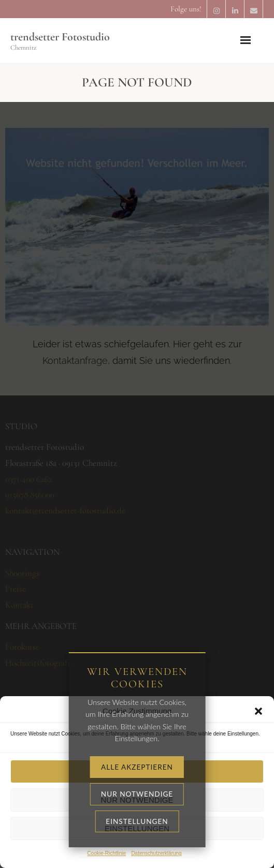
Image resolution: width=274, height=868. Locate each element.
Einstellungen (137, 828)
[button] (258, 711)
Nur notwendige (137, 800)
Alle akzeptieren (137, 771)
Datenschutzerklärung (156, 853)
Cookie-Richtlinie (106, 853)
